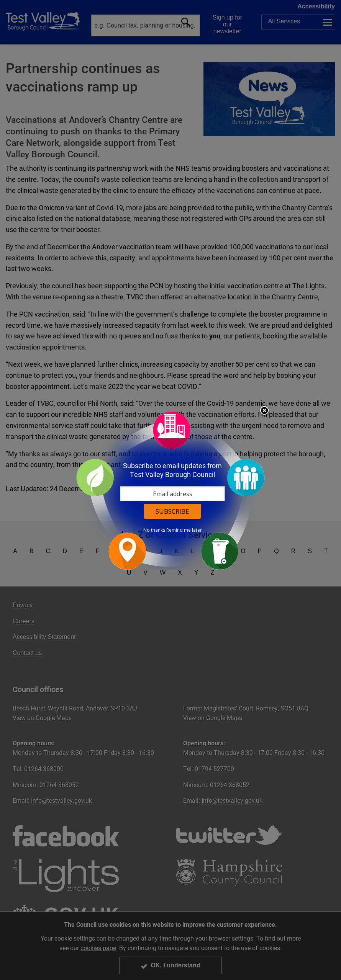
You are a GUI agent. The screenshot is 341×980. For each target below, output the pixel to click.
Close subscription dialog (264, 411)
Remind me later (184, 530)
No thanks (154, 530)
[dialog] (170, 490)
